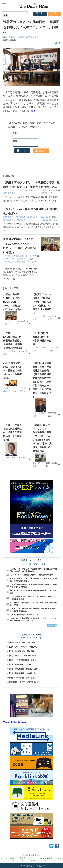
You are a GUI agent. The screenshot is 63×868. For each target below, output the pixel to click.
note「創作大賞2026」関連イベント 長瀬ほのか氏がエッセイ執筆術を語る (13, 371)
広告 (43, 413)
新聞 (34, 351)
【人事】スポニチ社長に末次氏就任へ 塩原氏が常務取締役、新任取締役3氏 (12, 432)
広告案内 (22, 859)
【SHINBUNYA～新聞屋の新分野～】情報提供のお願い (31, 575)
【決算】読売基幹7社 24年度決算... (22, 673)
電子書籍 (12, 193)
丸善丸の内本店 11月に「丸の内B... (23, 643)
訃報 (41, 564)
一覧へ (51, 626)
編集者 (17, 262)
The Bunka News (22, 217)
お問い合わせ (33, 859)
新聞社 (23, 220)
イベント (7, 256)
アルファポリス (16, 190)
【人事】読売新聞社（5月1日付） (23, 615)
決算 (34, 319)
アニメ (6, 190)
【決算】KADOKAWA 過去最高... (22, 651)
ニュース (7, 37)
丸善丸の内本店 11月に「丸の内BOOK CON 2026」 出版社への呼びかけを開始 (13, 302)
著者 (23, 262)
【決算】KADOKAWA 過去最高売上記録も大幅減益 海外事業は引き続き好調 (12, 341)
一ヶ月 (36, 638)
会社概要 (4, 859)
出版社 (11, 262)
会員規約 (59, 859)
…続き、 (33, 111)
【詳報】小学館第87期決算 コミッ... (23, 660)
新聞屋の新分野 (13, 220)
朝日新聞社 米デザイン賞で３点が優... (25, 682)
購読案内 (13, 859)
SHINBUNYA (9, 217)
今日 (23, 638)
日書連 (21, 37)
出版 (13, 37)
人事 (14, 458)
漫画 (31, 190)
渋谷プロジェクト (33, 37)
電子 (5, 193)
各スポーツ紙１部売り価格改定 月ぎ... (24, 669)
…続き (53, 201)
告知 (44, 348)
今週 (29, 638)
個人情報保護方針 (46, 859)
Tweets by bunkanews (15, 722)
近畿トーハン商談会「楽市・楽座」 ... (24, 678)
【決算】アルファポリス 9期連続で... (23, 647)
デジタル (7, 388)
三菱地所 (15, 256)
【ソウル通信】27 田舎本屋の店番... (23, 656)
